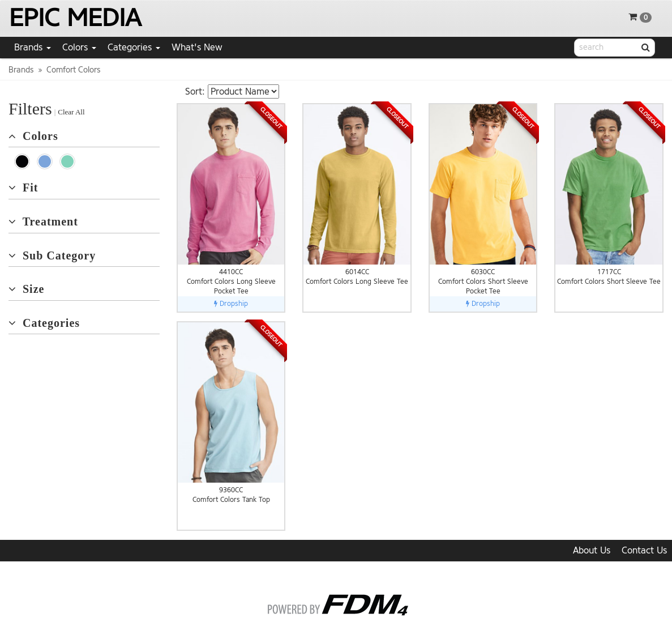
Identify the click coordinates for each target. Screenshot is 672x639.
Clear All (71, 112)
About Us (592, 550)
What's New (197, 47)
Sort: (195, 91)
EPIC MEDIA (75, 18)
